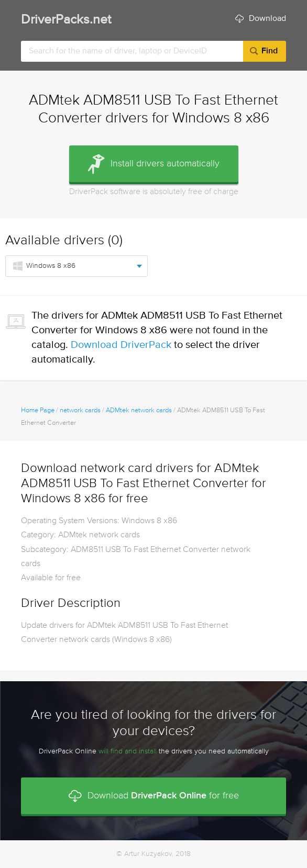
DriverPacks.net (66, 20)
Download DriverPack (121, 345)
